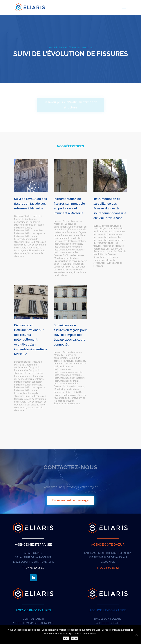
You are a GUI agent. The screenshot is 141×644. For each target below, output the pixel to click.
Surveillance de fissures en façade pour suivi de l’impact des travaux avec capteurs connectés (70, 335)
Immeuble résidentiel (70, 238)
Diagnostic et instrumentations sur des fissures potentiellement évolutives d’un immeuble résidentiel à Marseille (31, 340)
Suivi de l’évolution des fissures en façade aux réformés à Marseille (30, 204)
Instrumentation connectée (28, 230)
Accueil (53, 47)
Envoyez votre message (70, 500)
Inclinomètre (60, 241)
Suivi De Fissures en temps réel (108, 250)
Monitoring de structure (66, 258)
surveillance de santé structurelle (68, 271)
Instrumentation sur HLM (67, 381)
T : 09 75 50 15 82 (33, 568)
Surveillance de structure (29, 255)
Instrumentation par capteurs (30, 233)
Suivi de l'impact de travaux (70, 399)
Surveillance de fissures (106, 257)
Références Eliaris (103, 249)
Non (74, 638)
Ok (66, 638)
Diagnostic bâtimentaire (27, 369)
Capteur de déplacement (25, 220)
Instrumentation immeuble (68, 247)
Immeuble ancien (63, 235)
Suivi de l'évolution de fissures (110, 253)
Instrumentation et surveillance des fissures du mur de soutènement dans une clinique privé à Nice (110, 208)
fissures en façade (34, 225)
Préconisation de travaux (67, 261)
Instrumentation (23, 228)
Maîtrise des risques (74, 255)
